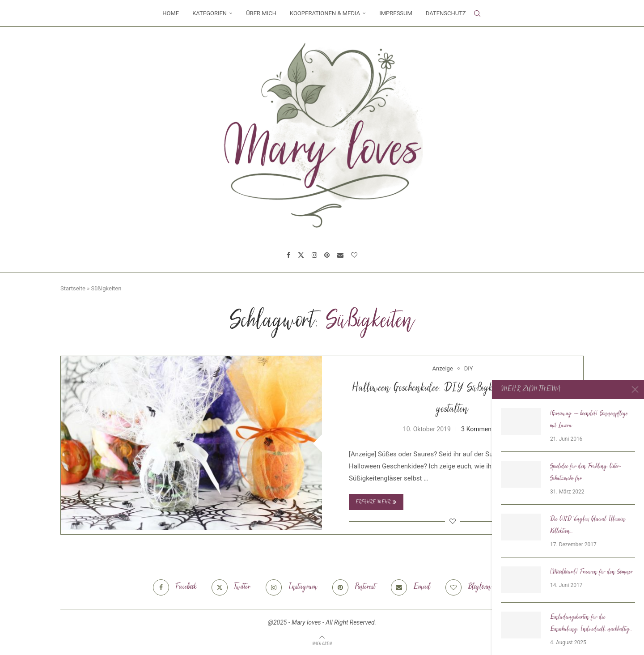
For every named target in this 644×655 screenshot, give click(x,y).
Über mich (261, 13)
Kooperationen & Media (325, 13)
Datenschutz (446, 13)
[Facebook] (288, 255)
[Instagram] (314, 255)
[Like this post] (453, 521)
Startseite (73, 288)
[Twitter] (301, 255)
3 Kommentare (482, 429)
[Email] (340, 255)
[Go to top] (322, 643)
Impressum (396, 13)
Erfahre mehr (376, 502)
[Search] (477, 13)
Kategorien (210, 13)
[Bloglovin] (354, 255)
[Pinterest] (327, 255)
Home (171, 13)
